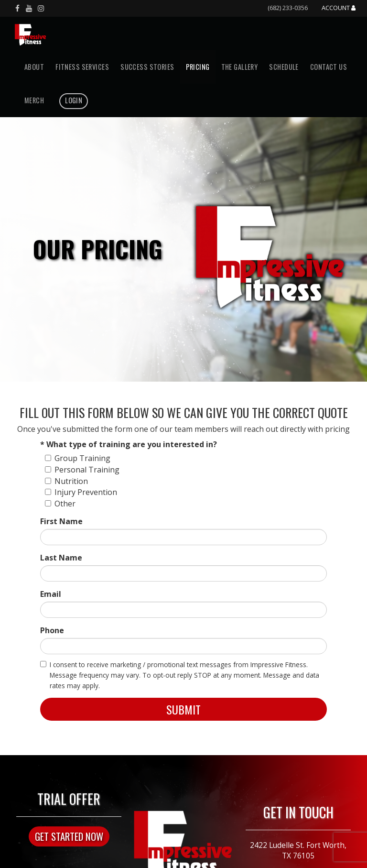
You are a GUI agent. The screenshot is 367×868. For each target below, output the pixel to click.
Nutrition (66, 481)
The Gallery (240, 67)
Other (60, 504)
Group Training (78, 458)
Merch (34, 100)
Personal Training (82, 470)
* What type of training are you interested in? (129, 444)
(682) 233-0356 (288, 8)
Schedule (284, 67)
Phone (52, 630)
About (34, 67)
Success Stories (147, 67)
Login (74, 100)
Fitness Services (82, 67)
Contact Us (329, 67)
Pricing (198, 67)
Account (339, 8)
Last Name (61, 558)
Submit (183, 709)
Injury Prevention (81, 492)
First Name (61, 521)
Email (51, 594)
